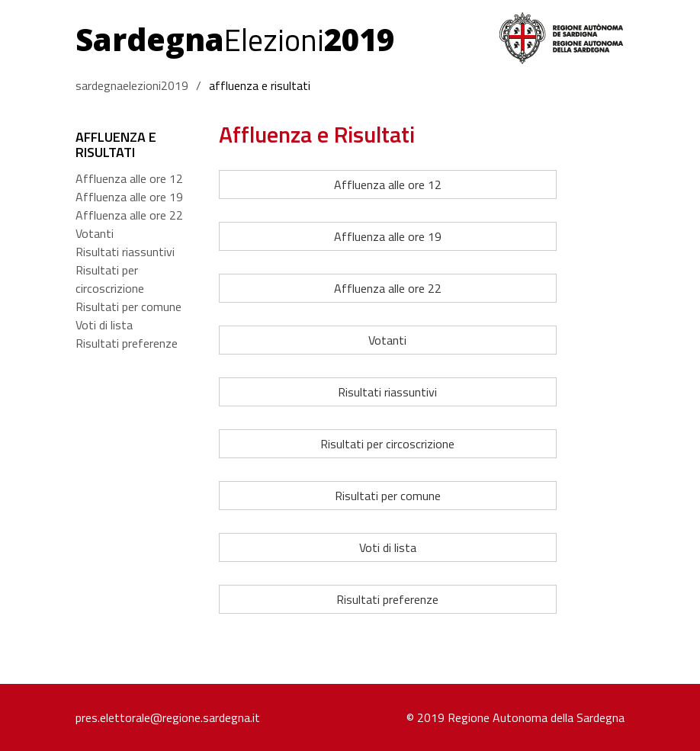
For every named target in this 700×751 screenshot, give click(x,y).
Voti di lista (104, 325)
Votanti (95, 233)
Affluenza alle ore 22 (129, 215)
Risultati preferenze (127, 343)
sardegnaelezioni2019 (132, 85)
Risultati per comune (128, 306)
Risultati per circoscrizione (110, 279)
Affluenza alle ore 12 (129, 178)
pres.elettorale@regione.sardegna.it (168, 717)
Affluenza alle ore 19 (129, 197)
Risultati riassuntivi (125, 252)
